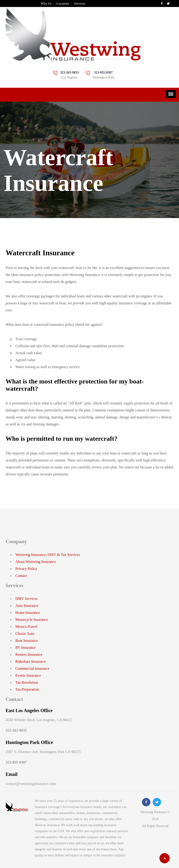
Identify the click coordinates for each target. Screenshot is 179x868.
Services (80, 4)
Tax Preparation (27, 689)
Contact (21, 576)
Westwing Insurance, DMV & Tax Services (48, 555)
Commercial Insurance (32, 668)
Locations (63, 4)
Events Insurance (28, 675)
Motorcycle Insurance (32, 620)
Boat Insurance (27, 641)
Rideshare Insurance (31, 661)
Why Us (46, 4)
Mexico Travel (26, 627)
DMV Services (26, 599)
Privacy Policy (26, 569)
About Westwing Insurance (36, 562)
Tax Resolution (27, 682)
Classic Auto (25, 634)
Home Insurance (28, 613)
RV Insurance (26, 648)
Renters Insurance (29, 654)
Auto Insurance (27, 606)
